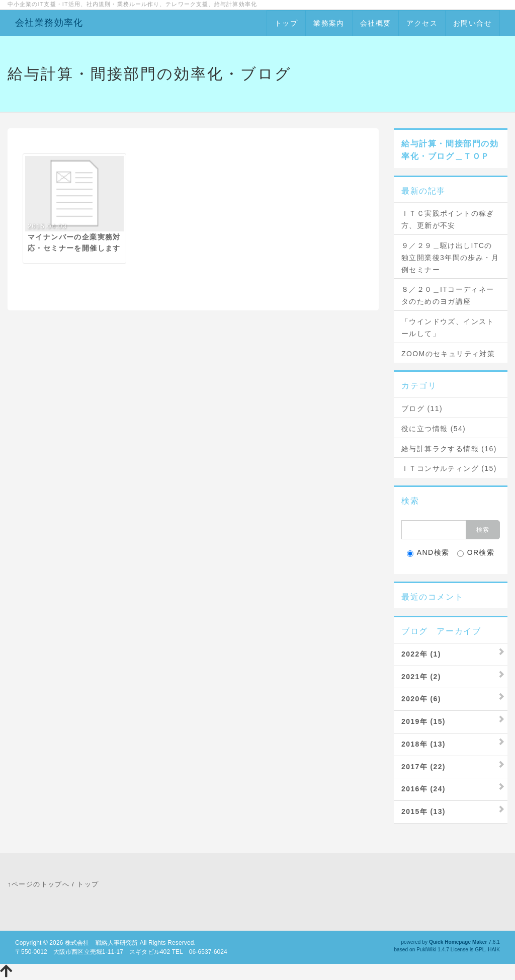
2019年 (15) (423, 721)
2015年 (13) (423, 811)
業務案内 (329, 23)
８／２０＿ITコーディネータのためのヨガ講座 (448, 295)
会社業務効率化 (49, 23)
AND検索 (428, 553)
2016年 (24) (423, 789)
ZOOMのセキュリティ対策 (448, 354)
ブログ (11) (422, 409)
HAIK (494, 950)
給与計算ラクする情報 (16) (449, 449)
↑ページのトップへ (38, 884)
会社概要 (376, 23)
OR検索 (476, 553)
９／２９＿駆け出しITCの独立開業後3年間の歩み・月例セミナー (450, 258)
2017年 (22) (423, 767)
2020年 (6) (421, 699)
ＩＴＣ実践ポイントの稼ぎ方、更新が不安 (448, 219)
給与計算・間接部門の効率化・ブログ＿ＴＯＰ (450, 150)
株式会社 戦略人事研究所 (101, 943)
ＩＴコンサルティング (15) (449, 468)
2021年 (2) (421, 677)
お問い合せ (473, 23)
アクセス (422, 23)
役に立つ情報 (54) (434, 429)
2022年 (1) (421, 654)
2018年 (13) (423, 744)
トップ (286, 23)
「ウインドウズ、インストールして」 (448, 328)
